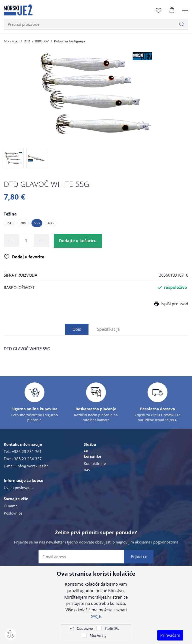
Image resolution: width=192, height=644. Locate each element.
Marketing (98, 635)
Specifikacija (108, 329)
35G (9, 223)
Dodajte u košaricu (78, 241)
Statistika (112, 628)
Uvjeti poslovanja (19, 488)
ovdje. (96, 616)
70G (23, 223)
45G (51, 223)
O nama (11, 506)
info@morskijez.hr (32, 466)
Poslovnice (13, 513)
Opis (77, 329)
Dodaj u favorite (24, 257)
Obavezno (85, 628)
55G (37, 223)
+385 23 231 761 (27, 452)
